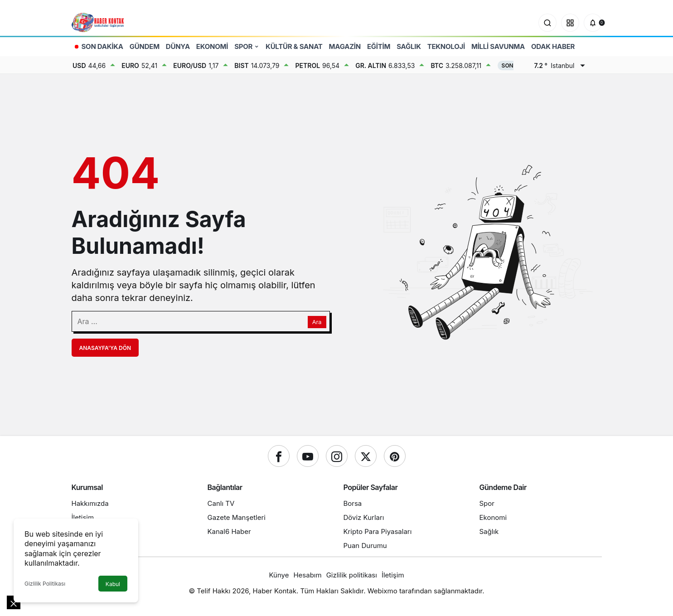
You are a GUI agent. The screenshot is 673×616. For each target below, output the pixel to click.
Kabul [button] (113, 584)
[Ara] (547, 23)
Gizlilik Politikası (45, 584)
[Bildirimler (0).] (593, 23)
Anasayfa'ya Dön (105, 348)
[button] (570, 23)
